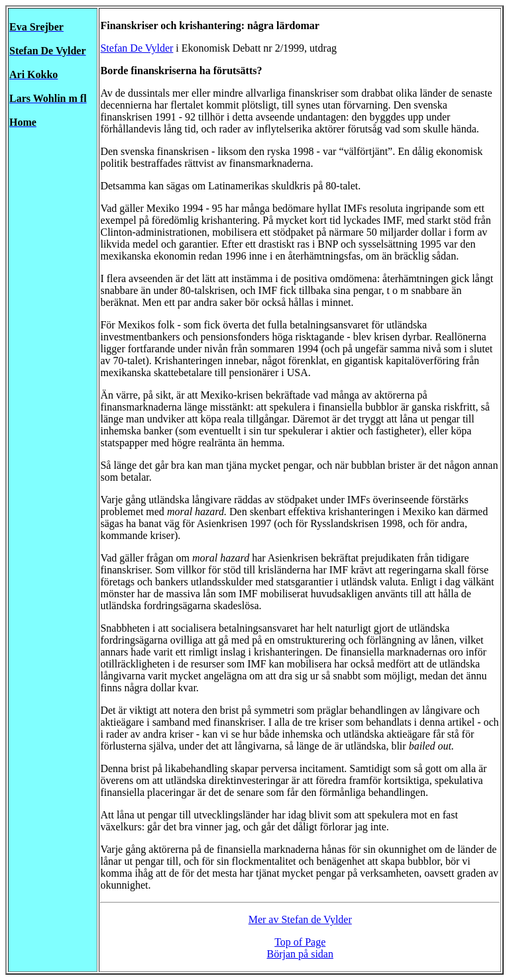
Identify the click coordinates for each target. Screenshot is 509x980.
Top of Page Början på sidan (300, 948)
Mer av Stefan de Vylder (300, 919)
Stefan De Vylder (137, 48)
